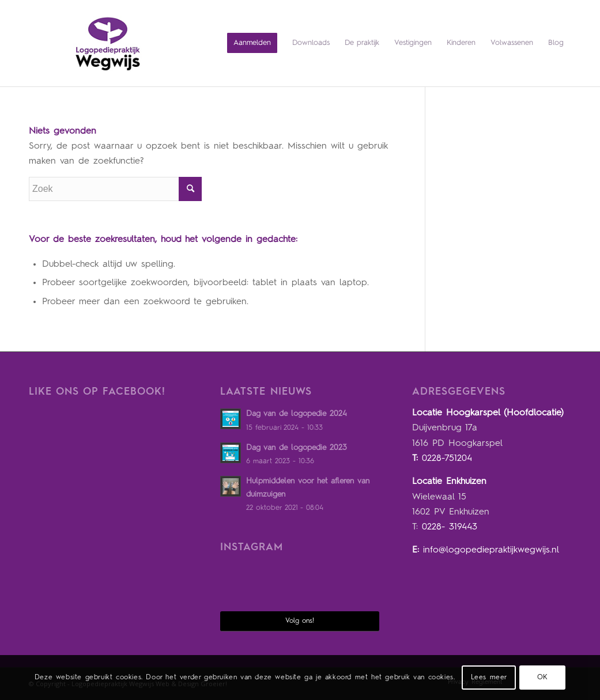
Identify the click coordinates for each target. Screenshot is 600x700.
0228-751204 (447, 459)
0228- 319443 (450, 527)
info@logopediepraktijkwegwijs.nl (491, 550)
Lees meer (489, 678)
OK (543, 678)
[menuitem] (252, 43)
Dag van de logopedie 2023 (297, 448)
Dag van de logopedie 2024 (297, 414)
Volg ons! (300, 621)
